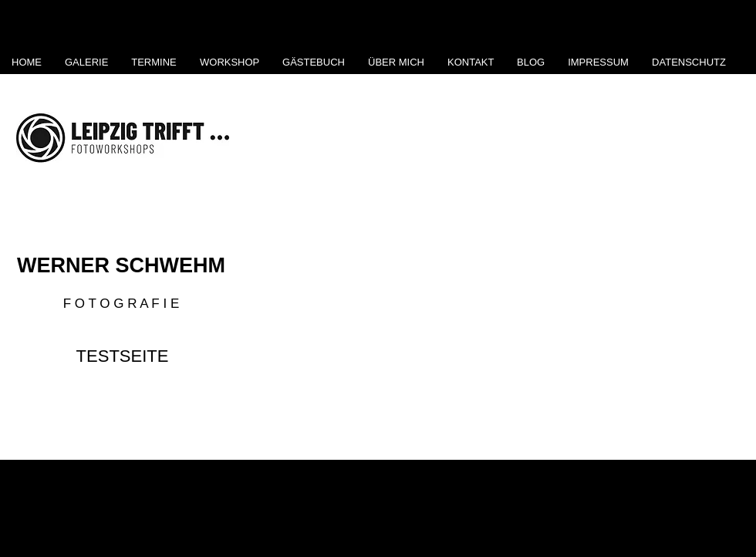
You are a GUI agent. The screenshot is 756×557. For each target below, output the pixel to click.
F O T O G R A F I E (121, 304)
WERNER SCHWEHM (121, 265)
